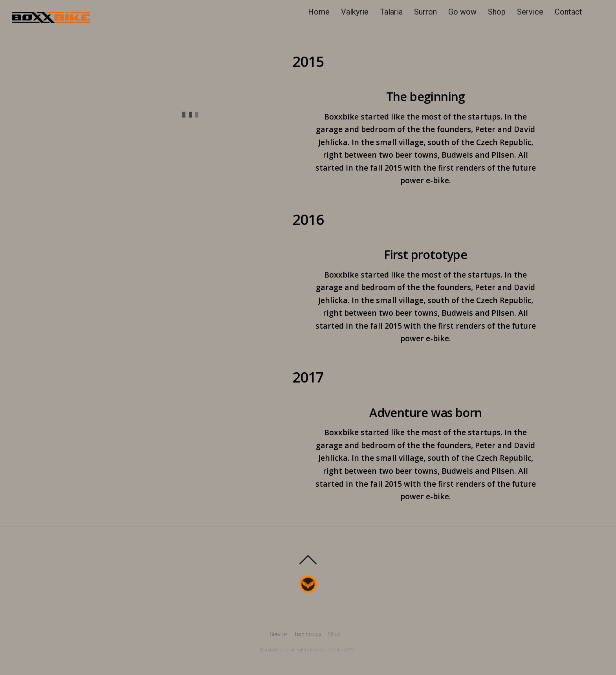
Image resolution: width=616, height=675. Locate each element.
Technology (308, 635)
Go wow (463, 12)
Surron (426, 12)
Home (320, 12)
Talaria (392, 12)
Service (531, 12)
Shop (498, 12)
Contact (569, 12)
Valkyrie (356, 12)
